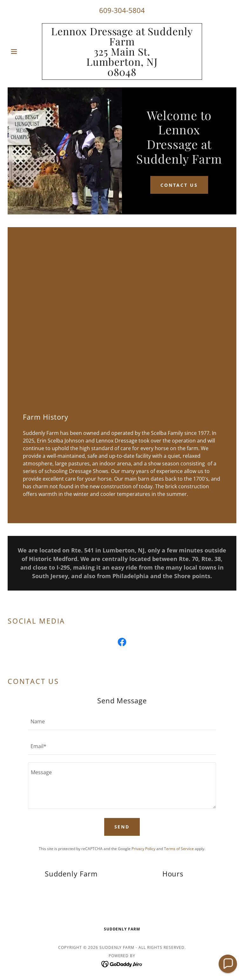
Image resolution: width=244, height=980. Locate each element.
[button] (25, 51)
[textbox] (122, 721)
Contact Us (179, 185)
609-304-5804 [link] (122, 10)
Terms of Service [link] (179, 849)
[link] (122, 74)
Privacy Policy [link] (143, 849)
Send (122, 827)
